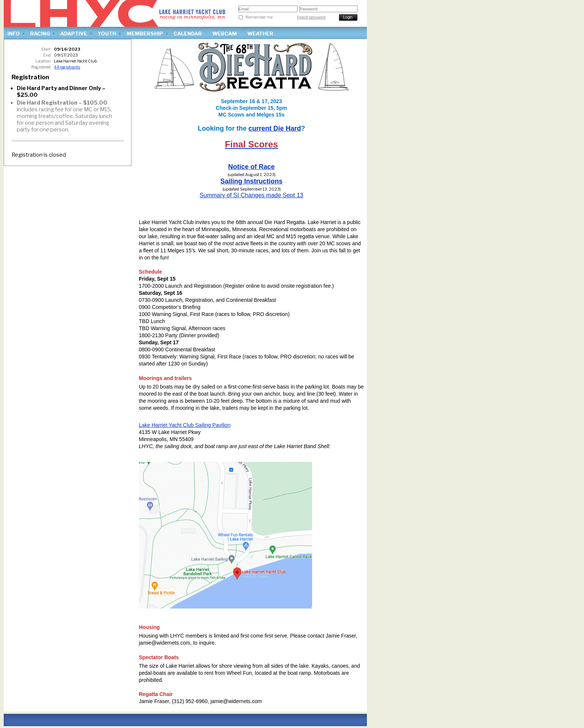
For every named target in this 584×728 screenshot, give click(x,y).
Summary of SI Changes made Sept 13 (251, 195)
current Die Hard (275, 128)
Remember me (259, 17)
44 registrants (67, 67)
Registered (41, 67)
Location (43, 61)
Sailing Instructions (251, 181)
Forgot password (311, 17)
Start (46, 49)
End (47, 55)
